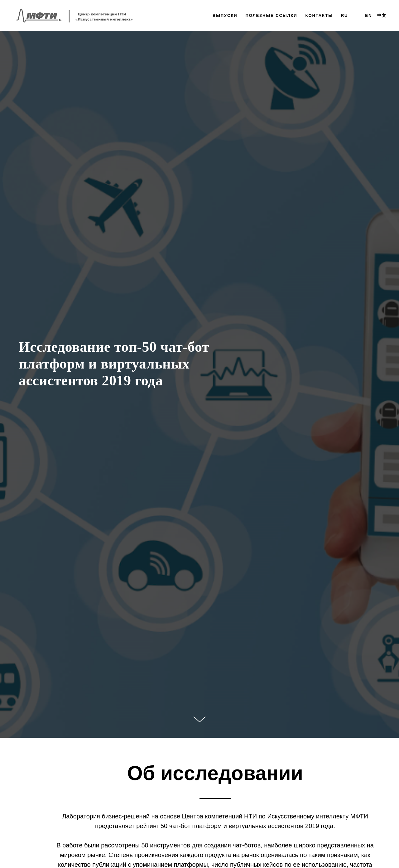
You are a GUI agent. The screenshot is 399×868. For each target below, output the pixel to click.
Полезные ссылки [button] (271, 15)
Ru (345, 15)
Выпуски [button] (225, 15)
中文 (382, 15)
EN (368, 15)
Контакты (319, 15)
